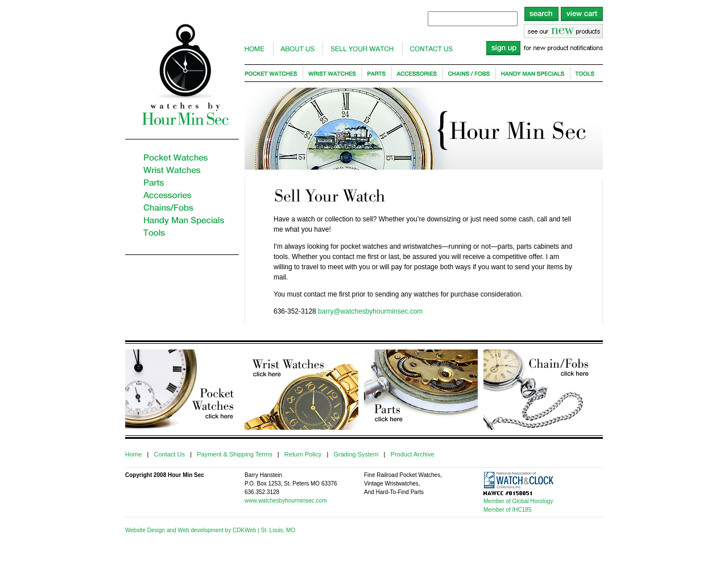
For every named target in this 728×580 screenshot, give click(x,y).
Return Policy (303, 454)
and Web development (195, 530)
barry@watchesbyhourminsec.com (370, 311)
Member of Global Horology (518, 501)
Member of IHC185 (507, 510)
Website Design (145, 530)
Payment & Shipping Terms (234, 454)
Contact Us (169, 454)
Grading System (356, 454)
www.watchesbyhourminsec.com (286, 501)
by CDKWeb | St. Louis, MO (259, 530)
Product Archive (413, 454)
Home (133, 454)
